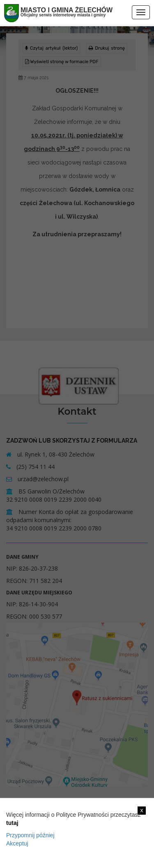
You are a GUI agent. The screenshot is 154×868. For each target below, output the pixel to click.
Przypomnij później (30, 835)
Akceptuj (17, 843)
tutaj (12, 823)
